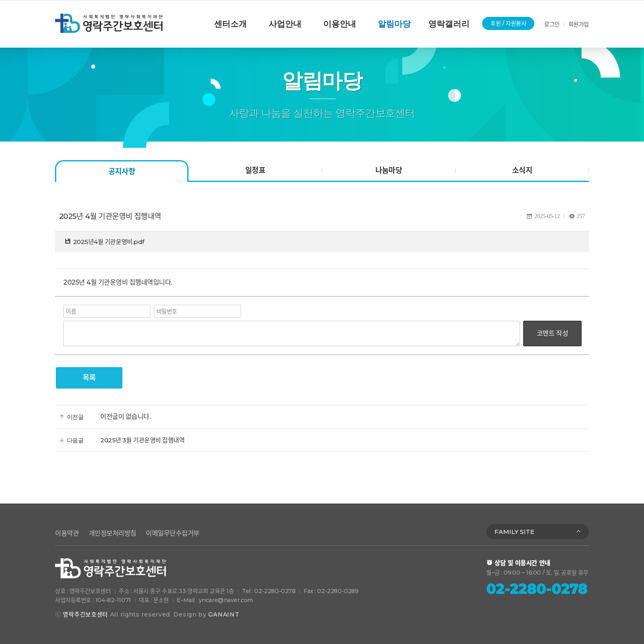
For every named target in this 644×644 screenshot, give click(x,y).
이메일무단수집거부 (173, 533)
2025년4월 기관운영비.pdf (109, 242)
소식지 (522, 170)
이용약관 (67, 533)
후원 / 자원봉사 (508, 23)
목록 (89, 378)
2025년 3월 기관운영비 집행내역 (142, 440)
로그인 (552, 24)
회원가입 (579, 24)
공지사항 (122, 172)
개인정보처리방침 (113, 533)
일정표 (255, 170)
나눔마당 (389, 170)
